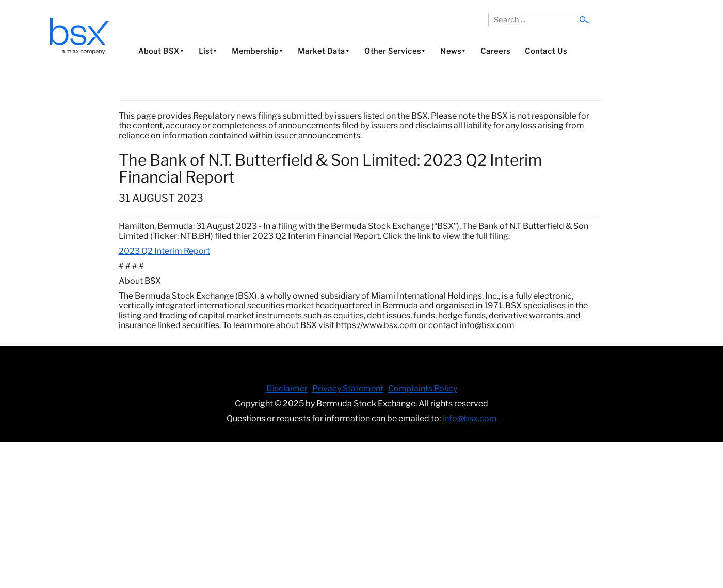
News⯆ (453, 51)
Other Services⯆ (395, 51)
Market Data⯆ (324, 51)
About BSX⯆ (161, 51)
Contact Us (546, 51)
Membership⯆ (258, 51)
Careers (495, 51)
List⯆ (208, 51)
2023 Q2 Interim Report (164, 251)
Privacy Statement (348, 389)
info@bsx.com (470, 419)
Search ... (488, 13)
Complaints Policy (423, 389)
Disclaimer (287, 389)
